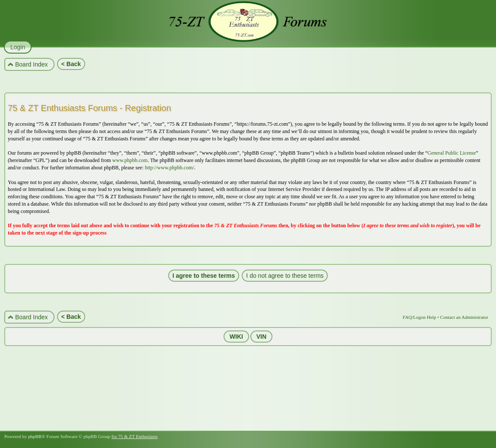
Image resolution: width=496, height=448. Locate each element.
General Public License (452, 153)
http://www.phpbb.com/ (170, 168)
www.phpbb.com (130, 160)
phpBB (35, 436)
